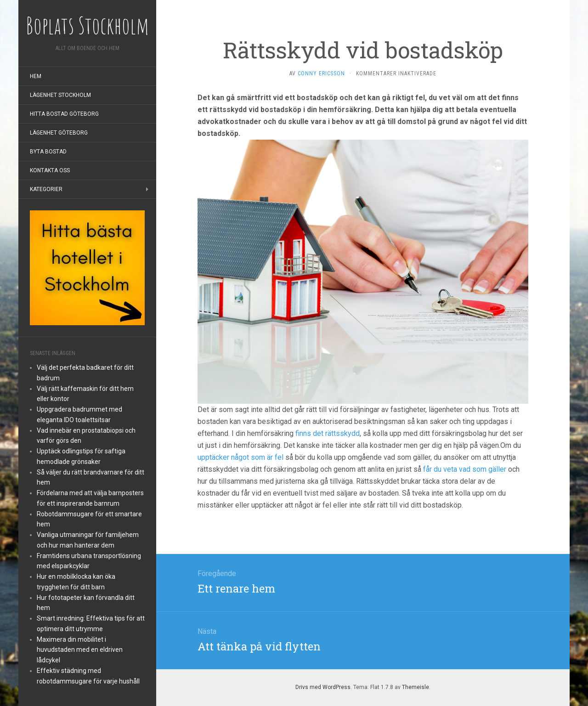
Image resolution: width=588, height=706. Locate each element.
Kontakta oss (50, 170)
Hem (36, 76)
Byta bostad (48, 152)
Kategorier (46, 189)
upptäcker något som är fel (240, 457)
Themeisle (416, 687)
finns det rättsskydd (328, 433)
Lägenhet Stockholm (60, 95)
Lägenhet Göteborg (59, 133)
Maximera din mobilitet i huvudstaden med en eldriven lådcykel (80, 650)
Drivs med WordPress (323, 687)
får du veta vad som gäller (465, 469)
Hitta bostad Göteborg (64, 114)
